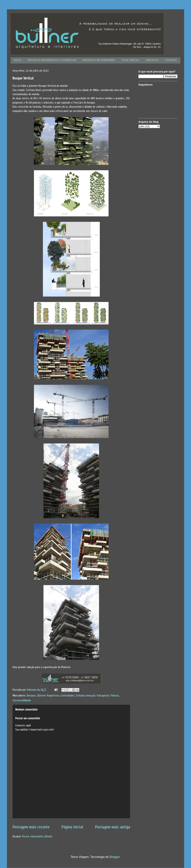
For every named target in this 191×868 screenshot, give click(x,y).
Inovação (91, 696)
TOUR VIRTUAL (130, 60)
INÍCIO (18, 60)
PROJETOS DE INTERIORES (99, 60)
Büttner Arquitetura (48, 696)
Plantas (115, 696)
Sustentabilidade (22, 700)
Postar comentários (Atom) (37, 836)
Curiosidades (68, 696)
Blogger (115, 857)
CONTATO (171, 60)
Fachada (80, 696)
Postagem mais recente (31, 827)
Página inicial (72, 827)
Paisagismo (103, 696)
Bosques (32, 696)
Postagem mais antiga (112, 827)
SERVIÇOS (152, 60)
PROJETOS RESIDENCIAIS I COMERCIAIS (52, 60)
